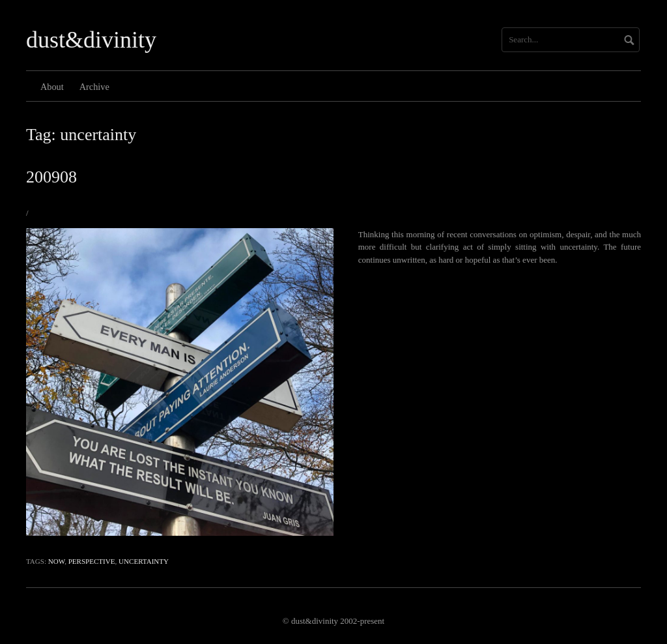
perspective (92, 561)
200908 (51, 177)
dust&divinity (91, 40)
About (52, 87)
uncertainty (144, 561)
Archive (94, 87)
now (56, 561)
